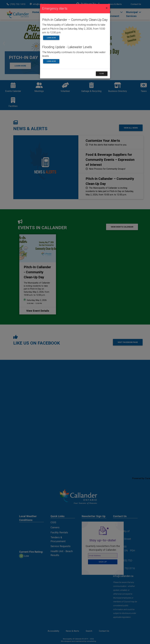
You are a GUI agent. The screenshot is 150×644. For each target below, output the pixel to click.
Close (102, 74)
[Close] (107, 8)
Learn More (51, 38)
